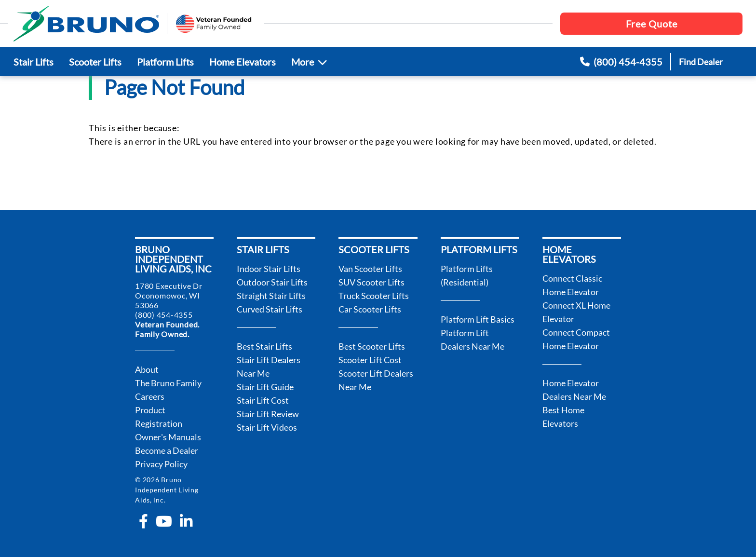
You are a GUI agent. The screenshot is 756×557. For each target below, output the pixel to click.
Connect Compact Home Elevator (576, 339)
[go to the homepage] (86, 24)
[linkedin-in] (186, 521)
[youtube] (164, 521)
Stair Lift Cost (263, 400)
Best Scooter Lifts (372, 346)
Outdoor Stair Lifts (272, 282)
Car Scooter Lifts (370, 309)
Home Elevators (243, 62)
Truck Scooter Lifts (374, 296)
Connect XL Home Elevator (576, 312)
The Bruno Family (168, 383)
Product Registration (159, 417)
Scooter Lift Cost (370, 360)
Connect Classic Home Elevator (572, 285)
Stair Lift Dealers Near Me (269, 367)
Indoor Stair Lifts (269, 269)
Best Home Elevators (563, 417)
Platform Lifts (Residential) (467, 275)
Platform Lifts (165, 62)
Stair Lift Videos (267, 427)
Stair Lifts (34, 62)
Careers (150, 396)
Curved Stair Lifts (270, 309)
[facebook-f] (143, 521)
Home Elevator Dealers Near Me (574, 390)
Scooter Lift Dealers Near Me (376, 380)
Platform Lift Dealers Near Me (472, 340)
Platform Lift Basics (478, 319)
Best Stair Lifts (264, 346)
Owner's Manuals (168, 437)
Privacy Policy (161, 464)
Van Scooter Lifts (370, 269)
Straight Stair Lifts (271, 296)
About (147, 369)
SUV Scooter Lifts (371, 282)
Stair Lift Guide (265, 387)
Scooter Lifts (95, 62)
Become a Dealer (167, 450)
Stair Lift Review (268, 414)
